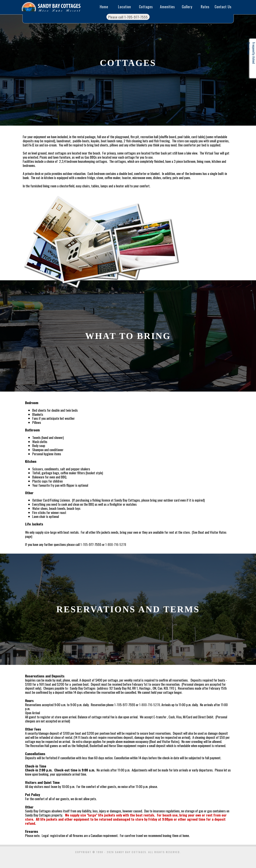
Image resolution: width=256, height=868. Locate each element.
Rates (205, 7)
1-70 (117, 705)
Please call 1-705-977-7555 (128, 17)
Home (104, 7)
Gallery (187, 7)
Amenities (167, 7)
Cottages (146, 7)
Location (125, 7)
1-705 (84, 544)
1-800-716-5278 (116, 544)
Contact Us (223, 7)
